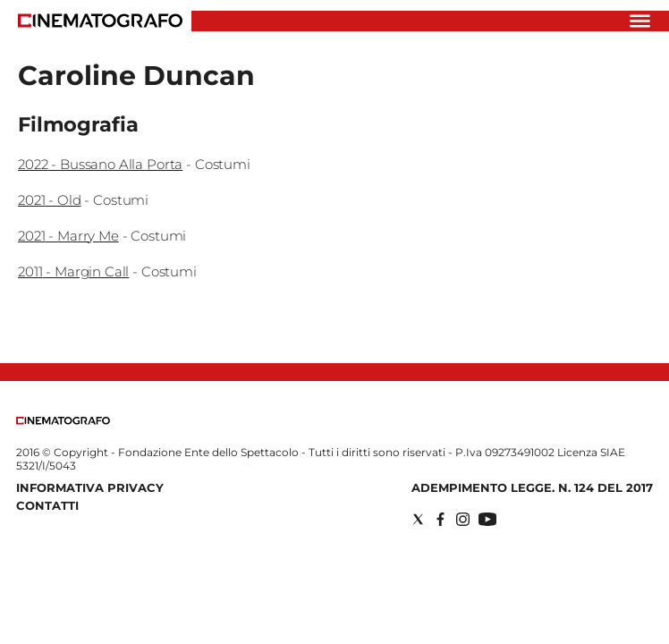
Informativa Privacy (90, 487)
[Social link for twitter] (418, 519)
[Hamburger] (640, 21)
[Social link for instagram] (463, 519)
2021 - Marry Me (68, 236)
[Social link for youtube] (487, 519)
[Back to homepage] (63, 421)
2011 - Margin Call (73, 271)
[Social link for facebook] (440, 519)
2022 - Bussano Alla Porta (100, 164)
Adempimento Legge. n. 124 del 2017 (532, 487)
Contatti (47, 505)
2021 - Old (50, 200)
